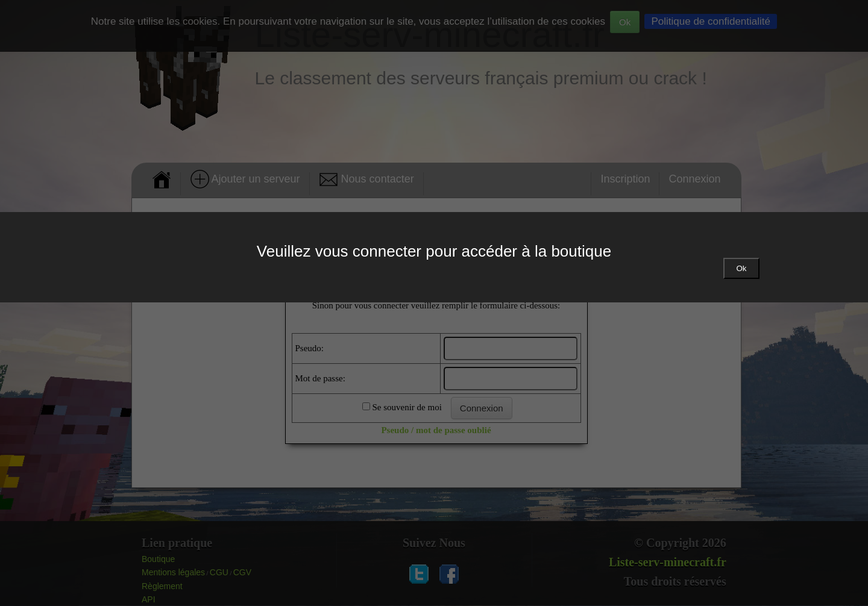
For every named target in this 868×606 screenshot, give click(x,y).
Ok (741, 268)
